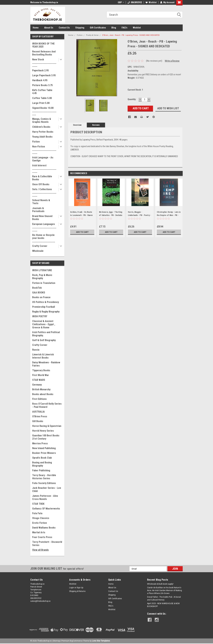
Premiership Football (44, 307)
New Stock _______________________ (44, 63)
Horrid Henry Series (43, 431)
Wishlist (151, 2)
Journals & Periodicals (38, 210)
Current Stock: (135, 90)
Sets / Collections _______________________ (44, 192)
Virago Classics (41, 518)
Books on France (41, 297)
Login (72, 588)
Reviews (96, 125)
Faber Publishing (41, 470)
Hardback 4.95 (40, 80)
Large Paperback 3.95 (44, 75)
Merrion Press (40, 443)
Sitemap (56, 641)
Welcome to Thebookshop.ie (44, 2)
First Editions (39, 399)
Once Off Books (41, 184)
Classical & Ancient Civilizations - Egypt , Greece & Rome (44, 324)
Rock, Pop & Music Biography (42, 277)
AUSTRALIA (38, 412)
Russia (36, 350)
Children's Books (41, 127)
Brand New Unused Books (42, 218)
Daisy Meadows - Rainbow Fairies (46, 364)
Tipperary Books (41, 370)
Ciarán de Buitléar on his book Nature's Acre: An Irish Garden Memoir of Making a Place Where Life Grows (165, 590)
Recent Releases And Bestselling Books (44, 53)
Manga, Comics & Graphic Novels (42, 120)
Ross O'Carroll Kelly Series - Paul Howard (47, 405)
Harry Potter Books (43, 132)
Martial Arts (39, 532)
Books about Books (43, 394)
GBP (121, 2)
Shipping (80, 28)
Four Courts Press (42, 537)
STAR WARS (39, 380)
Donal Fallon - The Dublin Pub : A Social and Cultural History (164, 598)
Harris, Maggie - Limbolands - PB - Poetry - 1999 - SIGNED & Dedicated (140, 215)
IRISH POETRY (40, 316)
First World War (41, 375)
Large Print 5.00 (41, 103)
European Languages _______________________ (44, 227)
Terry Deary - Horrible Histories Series (44, 477)
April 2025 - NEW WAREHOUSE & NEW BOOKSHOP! (163, 605)
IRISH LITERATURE (42, 270)
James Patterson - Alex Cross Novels (45, 497)
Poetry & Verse (92, 35)
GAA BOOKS (39, 293)
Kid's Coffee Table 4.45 (42, 92)
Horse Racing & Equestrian (47, 426)
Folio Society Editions (44, 483)
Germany (37, 385)
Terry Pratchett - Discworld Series (47, 544)
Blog (114, 28)
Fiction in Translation (44, 283)
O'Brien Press (40, 416)
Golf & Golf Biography (44, 340)
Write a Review (172, 61)
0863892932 (135, 2)
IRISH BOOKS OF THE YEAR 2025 (43, 45)
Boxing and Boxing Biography (42, 464)
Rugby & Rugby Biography (46, 312)
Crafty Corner (40, 246)
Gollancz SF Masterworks (46, 509)
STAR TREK (38, 504)
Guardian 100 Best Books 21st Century (46, 437)
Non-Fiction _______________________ (44, 150)
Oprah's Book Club (42, 458)
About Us (49, 28)
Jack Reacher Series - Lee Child (47, 490)
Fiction (36, 142)
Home (36, 28)
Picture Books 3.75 (42, 85)
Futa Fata (37, 513)
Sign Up (80, 588)
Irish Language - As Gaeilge (43, 159)
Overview (77, 125)
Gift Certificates (98, 28)
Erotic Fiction (40, 523)
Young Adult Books (42, 137)
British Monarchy (41, 389)
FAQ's (124, 28)
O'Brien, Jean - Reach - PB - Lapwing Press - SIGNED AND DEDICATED (131, 35)
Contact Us (64, 28)
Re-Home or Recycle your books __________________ (44, 238)
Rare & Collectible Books (42, 178)
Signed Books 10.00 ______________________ (44, 111)
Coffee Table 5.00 (42, 98)
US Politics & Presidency (46, 302)
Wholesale (38, 251)
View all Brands (40, 550)
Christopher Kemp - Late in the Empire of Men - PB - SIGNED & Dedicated (169, 215)
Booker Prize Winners (44, 453)
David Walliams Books (44, 528)
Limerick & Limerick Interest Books (43, 356)
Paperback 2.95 (40, 70)
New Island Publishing (44, 448)
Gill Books (38, 421)
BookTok (37, 288)
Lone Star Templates (101, 641)
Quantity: (132, 99)
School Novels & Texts (41, 202)
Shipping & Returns (77, 591)
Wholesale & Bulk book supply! (160, 584)
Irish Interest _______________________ (44, 168)
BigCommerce (76, 641)
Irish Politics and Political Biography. (46, 334)
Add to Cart (82, 232)
